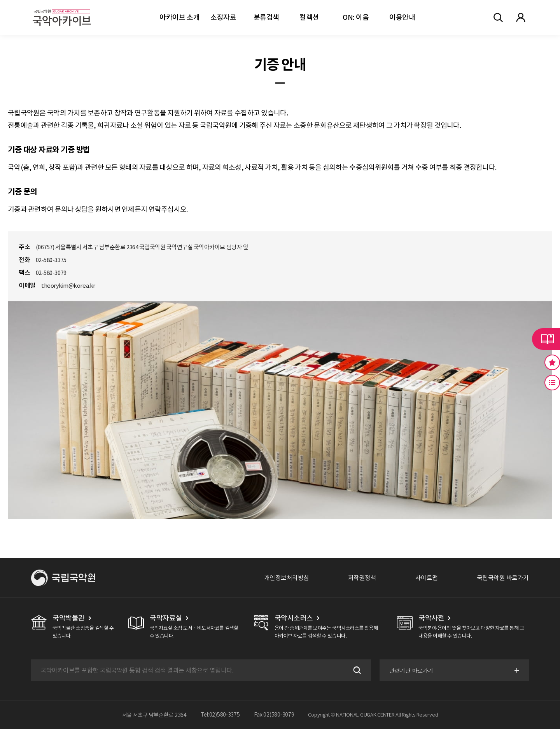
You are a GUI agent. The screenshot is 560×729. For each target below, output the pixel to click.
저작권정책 (362, 578)
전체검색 (498, 17)
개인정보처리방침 (287, 578)
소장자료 (223, 17)
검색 (355, 670)
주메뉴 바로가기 (0, 0)
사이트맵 (427, 578)
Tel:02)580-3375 (220, 715)
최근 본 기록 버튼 (552, 383)
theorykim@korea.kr (68, 286)
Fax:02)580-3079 (274, 715)
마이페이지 (521, 17)
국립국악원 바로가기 (503, 578)
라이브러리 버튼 (546, 339)
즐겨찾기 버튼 (552, 362)
